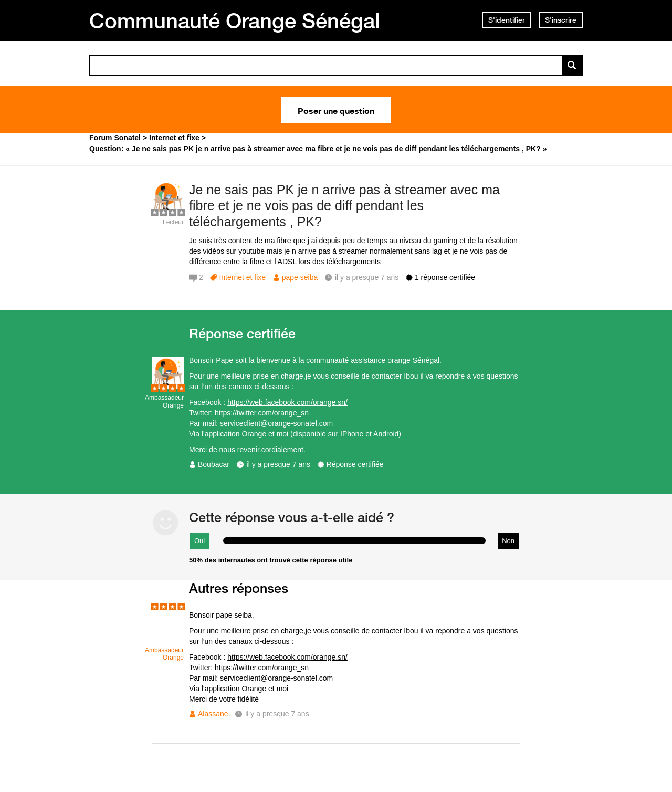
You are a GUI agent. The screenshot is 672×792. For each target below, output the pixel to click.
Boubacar (214, 464)
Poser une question (336, 110)
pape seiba (300, 277)
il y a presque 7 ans (279, 464)
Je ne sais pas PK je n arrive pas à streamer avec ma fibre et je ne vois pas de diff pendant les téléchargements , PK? (344, 206)
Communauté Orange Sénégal (235, 20)
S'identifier (507, 20)
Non (508, 541)
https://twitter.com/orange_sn (262, 413)
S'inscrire (561, 20)
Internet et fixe (242, 277)
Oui (199, 541)
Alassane (213, 714)
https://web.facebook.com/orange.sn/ (287, 402)
